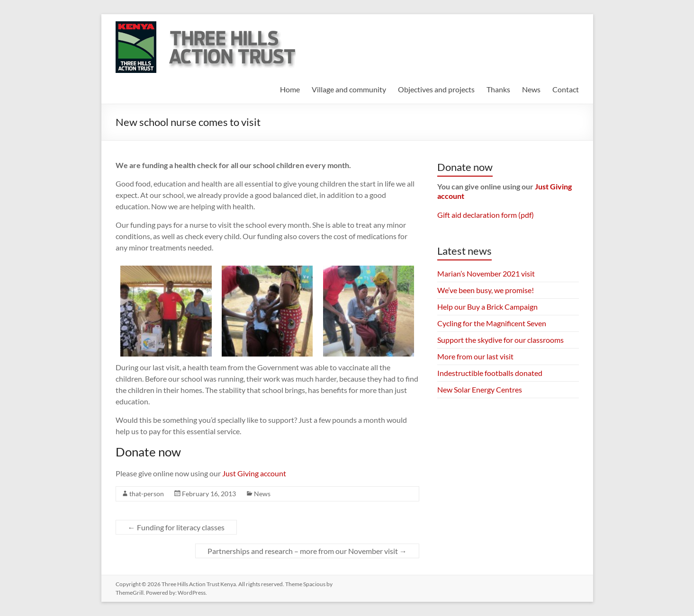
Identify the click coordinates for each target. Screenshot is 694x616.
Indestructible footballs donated (490, 373)
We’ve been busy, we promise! (486, 290)
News (531, 89)
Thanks (498, 89)
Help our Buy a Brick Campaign (487, 307)
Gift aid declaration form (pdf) (486, 215)
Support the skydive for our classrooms (500, 340)
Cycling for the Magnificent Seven (492, 323)
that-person (147, 494)
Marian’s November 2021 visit (486, 273)
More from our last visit (475, 356)
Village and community (349, 89)
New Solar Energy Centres (480, 389)
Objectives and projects (436, 89)
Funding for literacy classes (176, 527)
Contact (566, 89)
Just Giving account (254, 473)
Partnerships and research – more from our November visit (307, 551)
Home (290, 89)
